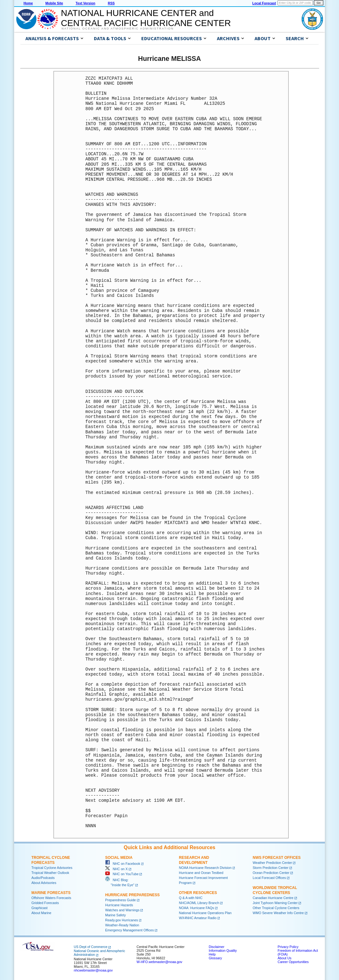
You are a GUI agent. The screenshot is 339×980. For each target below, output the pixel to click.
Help (212, 954)
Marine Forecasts (51, 893)
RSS (111, 3)
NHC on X (116, 869)
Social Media (119, 858)
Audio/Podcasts (43, 878)
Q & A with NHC (191, 898)
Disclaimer (217, 947)
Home (28, 3)
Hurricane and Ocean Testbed (201, 873)
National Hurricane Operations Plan (205, 913)
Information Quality (223, 951)
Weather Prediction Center (272, 863)
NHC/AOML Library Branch (199, 903)
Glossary (215, 958)
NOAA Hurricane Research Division (205, 868)
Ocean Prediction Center (271, 873)
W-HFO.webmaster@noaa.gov (159, 962)
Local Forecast (264, 3)
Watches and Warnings (122, 910)
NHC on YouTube (122, 874)
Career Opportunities (293, 962)
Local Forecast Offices (269, 878)
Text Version (86, 3)
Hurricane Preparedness (132, 895)
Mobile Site (54, 3)
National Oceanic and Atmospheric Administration (118, 29)
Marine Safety (116, 915)
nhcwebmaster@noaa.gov (93, 970)
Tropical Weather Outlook (50, 873)
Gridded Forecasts (45, 903)
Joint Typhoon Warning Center (275, 903)
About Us (284, 958)
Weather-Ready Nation (122, 925)
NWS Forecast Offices (277, 858)
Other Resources (198, 893)
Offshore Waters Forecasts (51, 898)
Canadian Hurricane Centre (273, 898)
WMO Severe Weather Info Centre (278, 913)
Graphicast (40, 908)
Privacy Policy (288, 947)
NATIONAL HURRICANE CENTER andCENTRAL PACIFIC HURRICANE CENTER (146, 18)
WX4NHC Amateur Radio (198, 918)
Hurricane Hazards (119, 905)
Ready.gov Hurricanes (122, 920)
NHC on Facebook (123, 864)
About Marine (41, 913)
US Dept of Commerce (91, 947)
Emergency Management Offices (129, 930)
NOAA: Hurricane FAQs (196, 908)
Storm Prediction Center (271, 868)
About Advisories (44, 883)
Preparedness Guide (121, 900)
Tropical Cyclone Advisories (52, 868)
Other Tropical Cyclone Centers (276, 908)
